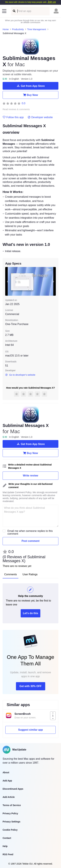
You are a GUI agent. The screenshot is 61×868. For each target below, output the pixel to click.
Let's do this (31, 613)
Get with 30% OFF (30, 686)
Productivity (18, 29)
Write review (31, 476)
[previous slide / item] (7, 281)
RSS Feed (8, 854)
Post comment (30, 541)
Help (5, 846)
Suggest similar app (30, 730)
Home (6, 29)
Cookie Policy (10, 830)
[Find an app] (14, 11)
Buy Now (30, 95)
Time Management (37, 29)
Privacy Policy (10, 813)
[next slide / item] (54, 281)
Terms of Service (12, 805)
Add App (7, 781)
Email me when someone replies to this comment (30, 532)
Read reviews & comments (16, 109)
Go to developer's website (20, 375)
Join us (52, 2)
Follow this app (13, 117)
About (6, 772)
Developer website (40, 117)
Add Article (9, 797)
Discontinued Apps (13, 789)
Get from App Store (30, 86)
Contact (7, 838)
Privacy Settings (11, 822)
